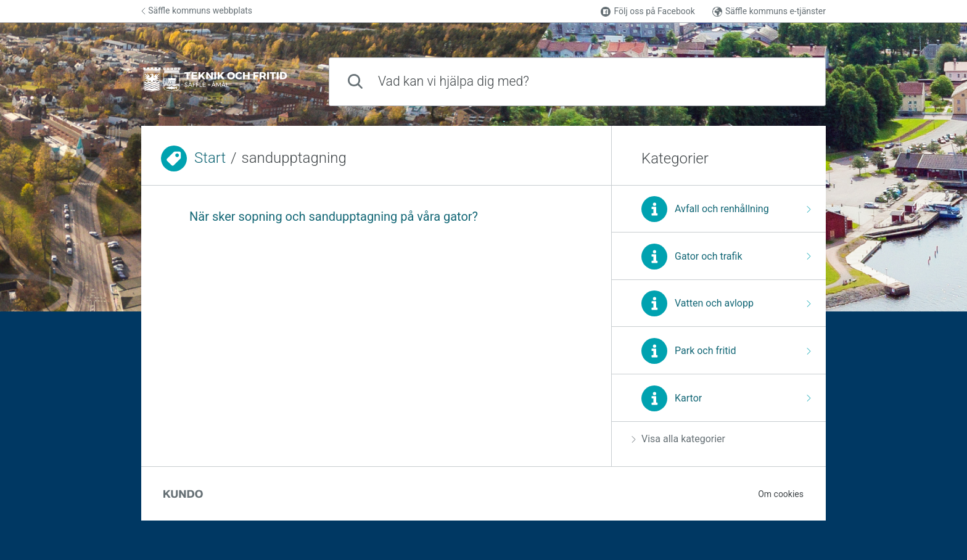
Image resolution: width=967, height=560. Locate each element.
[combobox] (577, 82)
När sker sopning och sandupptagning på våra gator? (334, 216)
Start (210, 158)
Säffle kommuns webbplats (197, 10)
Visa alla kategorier (678, 439)
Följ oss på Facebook (648, 11)
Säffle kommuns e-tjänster (769, 11)
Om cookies (781, 494)
